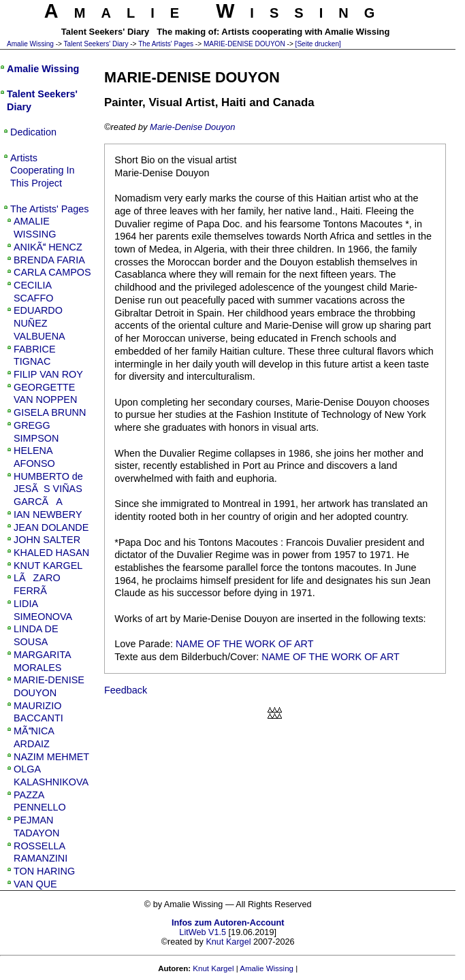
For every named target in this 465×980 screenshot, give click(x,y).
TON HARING (44, 871)
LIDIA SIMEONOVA (43, 610)
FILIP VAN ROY (48, 374)
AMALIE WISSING (35, 228)
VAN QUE (35, 884)
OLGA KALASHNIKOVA (51, 775)
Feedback (126, 690)
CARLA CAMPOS (52, 272)
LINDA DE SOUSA (36, 635)
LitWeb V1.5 (203, 932)
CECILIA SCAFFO (33, 292)
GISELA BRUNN (50, 412)
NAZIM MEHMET (51, 757)
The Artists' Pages (166, 44)
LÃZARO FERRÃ (37, 584)
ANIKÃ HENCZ (48, 247)
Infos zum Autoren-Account (228, 923)
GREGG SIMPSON (36, 432)
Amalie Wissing (30, 44)
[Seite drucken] (318, 44)
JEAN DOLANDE (51, 527)
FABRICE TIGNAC (35, 356)
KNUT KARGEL (48, 566)
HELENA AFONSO (34, 457)
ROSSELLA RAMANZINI (41, 852)
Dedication (33, 132)
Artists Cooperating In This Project (42, 170)
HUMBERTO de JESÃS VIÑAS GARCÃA (48, 489)
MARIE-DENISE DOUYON (244, 44)
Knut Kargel (228, 942)
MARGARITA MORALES (42, 661)
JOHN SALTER (47, 540)
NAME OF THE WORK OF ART (245, 644)
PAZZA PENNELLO (40, 801)
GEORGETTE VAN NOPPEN (45, 394)
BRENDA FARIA (49, 260)
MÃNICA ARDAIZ (34, 737)
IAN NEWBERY (48, 514)
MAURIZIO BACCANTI (38, 712)
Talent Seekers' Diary (96, 44)
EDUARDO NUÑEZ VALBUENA (39, 323)
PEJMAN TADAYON (36, 827)
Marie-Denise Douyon (192, 127)
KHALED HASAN (51, 553)
